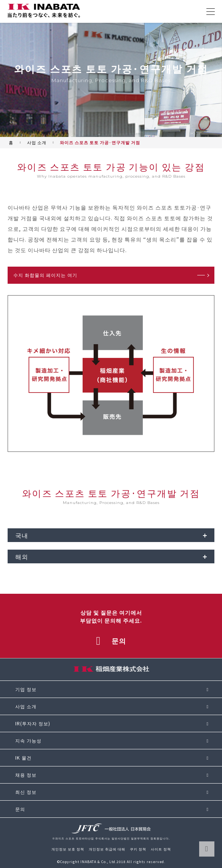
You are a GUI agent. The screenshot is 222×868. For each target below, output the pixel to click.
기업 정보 (26, 689)
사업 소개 (37, 142)
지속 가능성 (28, 741)
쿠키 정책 (138, 849)
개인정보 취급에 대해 (107, 849)
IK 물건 (23, 758)
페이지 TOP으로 (207, 849)
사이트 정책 (161, 849)
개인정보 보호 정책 (68, 849)
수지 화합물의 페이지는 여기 (45, 275)
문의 (20, 809)
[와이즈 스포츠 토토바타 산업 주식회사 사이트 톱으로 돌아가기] (44, 11)
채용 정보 (26, 775)
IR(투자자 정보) (33, 723)
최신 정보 (26, 792)
